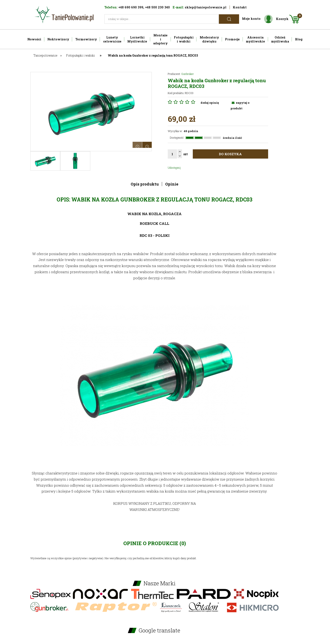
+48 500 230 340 (157, 7)
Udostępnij (174, 168)
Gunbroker (188, 74)
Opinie (172, 184)
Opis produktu (145, 184)
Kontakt (240, 7)
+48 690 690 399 (131, 7)
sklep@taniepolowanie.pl (206, 7)
